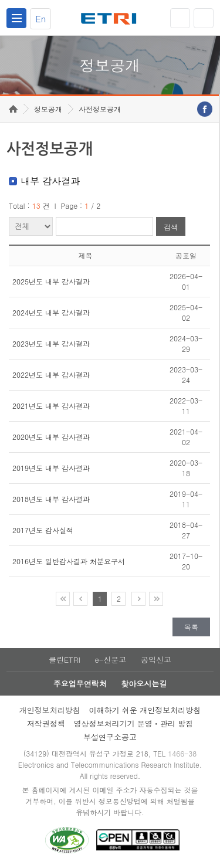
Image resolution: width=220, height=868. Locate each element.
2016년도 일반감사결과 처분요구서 (69, 561)
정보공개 (48, 109)
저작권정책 (46, 723)
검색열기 (204, 18)
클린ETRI (65, 660)
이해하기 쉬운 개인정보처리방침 (145, 710)
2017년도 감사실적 (43, 530)
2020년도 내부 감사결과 (51, 437)
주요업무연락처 (80, 684)
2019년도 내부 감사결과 (51, 468)
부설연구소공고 (110, 737)
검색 (171, 227)
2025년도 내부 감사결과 (51, 281)
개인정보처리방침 (50, 710)
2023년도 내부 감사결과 (51, 343)
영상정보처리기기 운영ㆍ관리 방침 (134, 723)
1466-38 (182, 753)
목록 (191, 627)
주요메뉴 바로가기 (0, 0)
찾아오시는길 (144, 684)
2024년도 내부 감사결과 (51, 312)
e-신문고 (110, 660)
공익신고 (156, 660)
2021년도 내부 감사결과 (51, 406)
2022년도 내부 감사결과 (51, 374)
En (40, 18)
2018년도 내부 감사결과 (51, 499)
